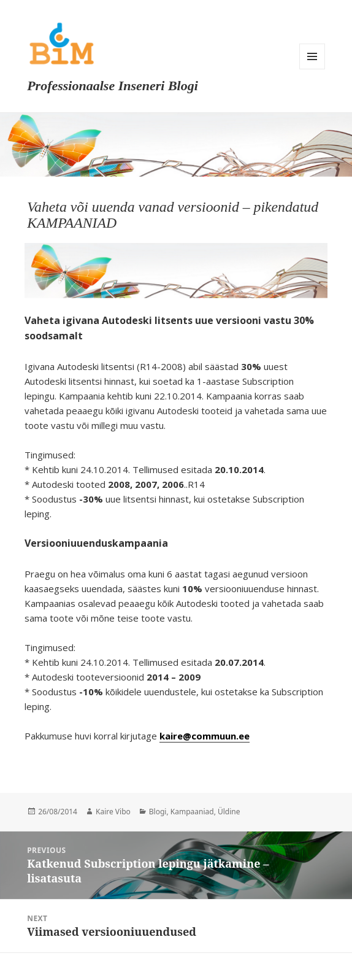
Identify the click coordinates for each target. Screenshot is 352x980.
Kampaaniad (192, 812)
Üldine (229, 812)
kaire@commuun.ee (205, 736)
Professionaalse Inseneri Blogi (113, 86)
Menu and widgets (312, 56)
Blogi (158, 812)
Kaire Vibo (113, 812)
